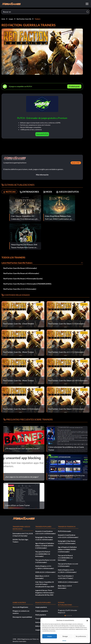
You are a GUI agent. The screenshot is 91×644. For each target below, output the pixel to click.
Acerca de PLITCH (42, 134)
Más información (42, 175)
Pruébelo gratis (74, 86)
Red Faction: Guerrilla (24, 19)
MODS (48, 192)
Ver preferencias (81, 636)
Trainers (37, 19)
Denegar (65, 636)
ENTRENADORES (29, 192)
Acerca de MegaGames (20, 607)
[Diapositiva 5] (71, 616)
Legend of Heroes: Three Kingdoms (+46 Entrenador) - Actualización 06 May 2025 (45, 593)
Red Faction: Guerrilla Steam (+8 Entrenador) (20, 268)
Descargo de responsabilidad (22, 617)
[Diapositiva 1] (65, 616)
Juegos (11, 19)
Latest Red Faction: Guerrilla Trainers (17, 263)
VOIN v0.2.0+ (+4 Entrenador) (45, 572)
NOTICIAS (9, 192)
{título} (64, 641)
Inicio (3, 19)
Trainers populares (42, 611)
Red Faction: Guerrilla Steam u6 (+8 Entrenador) (21, 273)
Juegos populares (41, 607)
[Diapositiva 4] (70, 616)
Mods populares (41, 615)
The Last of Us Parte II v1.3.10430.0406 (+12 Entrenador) (43, 554)
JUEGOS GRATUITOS (67, 192)
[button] (87, 620)
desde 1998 (76, 163)
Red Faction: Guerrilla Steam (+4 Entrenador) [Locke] (23, 279)
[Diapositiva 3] (68, 616)
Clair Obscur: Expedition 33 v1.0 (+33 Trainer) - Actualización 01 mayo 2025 (45, 584)
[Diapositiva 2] (67, 616)
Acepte (50, 636)
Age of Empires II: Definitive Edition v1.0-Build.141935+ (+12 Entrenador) (45, 546)
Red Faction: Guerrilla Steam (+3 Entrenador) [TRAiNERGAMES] (27, 284)
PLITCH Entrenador (65, 531)
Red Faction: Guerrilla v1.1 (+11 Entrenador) (20, 289)
